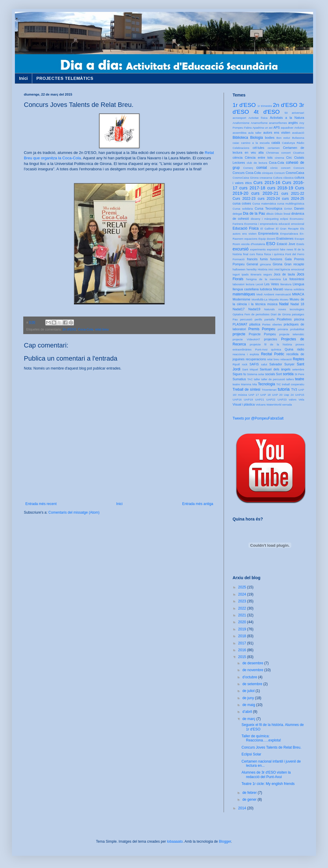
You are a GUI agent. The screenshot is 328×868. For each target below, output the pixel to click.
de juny (249, 698)
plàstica (255, 324)
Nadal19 (254, 309)
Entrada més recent (41, 504)
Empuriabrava (289, 234)
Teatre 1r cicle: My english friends (268, 784)
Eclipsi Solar (251, 754)
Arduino (299, 128)
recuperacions (256, 359)
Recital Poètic (273, 354)
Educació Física (246, 228)
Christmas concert (278, 153)
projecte (239, 334)
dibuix (270, 214)
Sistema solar (256, 374)
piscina (299, 319)
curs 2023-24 (269, 199)
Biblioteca (240, 138)
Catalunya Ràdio (293, 143)
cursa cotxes (242, 203)
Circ (289, 158)
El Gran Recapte (287, 229)
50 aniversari (294, 113)
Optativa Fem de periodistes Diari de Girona (262, 314)
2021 (243, 615)
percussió (246, 319)
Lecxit (259, 284)
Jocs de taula (284, 274)
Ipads (245, 274)
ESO (271, 244)
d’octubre (250, 677)
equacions (251, 239)
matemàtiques (244, 294)
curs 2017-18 (252, 188)
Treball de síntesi (246, 389)
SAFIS (254, 364)
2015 (243, 657)
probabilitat (297, 329)
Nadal (284, 304)
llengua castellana (246, 289)
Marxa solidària (294, 289)
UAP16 (237, 399)
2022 (243, 608)
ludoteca (266, 289)
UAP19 (248, 399)
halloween (239, 269)
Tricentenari (269, 390)
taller (257, 379)
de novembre (253, 670)
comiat (262, 168)
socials (270, 374)
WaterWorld (274, 405)
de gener (250, 800)
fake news (287, 249)
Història (263, 269)
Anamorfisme (259, 123)
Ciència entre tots (259, 158)
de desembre (253, 663)
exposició (273, 249)
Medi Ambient (265, 294)
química (276, 349)
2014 (243, 808)
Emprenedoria (268, 233)
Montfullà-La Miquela (265, 299)
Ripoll (236, 364)
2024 (243, 594)
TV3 (294, 389)
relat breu (102, 329)
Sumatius (239, 379)
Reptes (298, 359)
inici (271, 269)
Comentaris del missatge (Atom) (74, 512)
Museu (284, 299)
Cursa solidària (243, 209)
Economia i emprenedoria (261, 224)
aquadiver (287, 128)
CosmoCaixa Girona (246, 178)
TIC (279, 384)
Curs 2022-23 (244, 199)
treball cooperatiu (293, 384)
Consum (279, 173)
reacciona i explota (246, 354)
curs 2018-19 (280, 188)
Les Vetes (272, 284)
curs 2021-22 (293, 194)
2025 (243, 587)
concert (286, 168)
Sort (279, 374)
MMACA (298, 294)
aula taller (255, 133)
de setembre (253, 684)
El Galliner (267, 229)
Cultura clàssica (283, 178)
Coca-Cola (86, 329)
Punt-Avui (261, 349)
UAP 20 (277, 395)
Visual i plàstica (244, 404)
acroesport (239, 118)
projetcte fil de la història (271, 344)
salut (264, 364)
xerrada (287, 405)
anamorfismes (278, 123)
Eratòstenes (285, 239)
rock (245, 364)
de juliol (249, 691)
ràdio (301, 349)
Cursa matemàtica (264, 204)
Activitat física (258, 118)
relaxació (286, 359)
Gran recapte (294, 264)
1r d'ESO (244, 105)
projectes (270, 339)
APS (277, 127)
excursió (241, 249)
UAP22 (271, 399)
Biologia (257, 138)
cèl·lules (258, 148)
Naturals (270, 309)
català (276, 143)
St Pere (299, 374)
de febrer (250, 793)
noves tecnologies (291, 309)
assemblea (239, 133)
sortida (288, 374)
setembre (298, 369)
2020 (243, 622)
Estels (300, 244)
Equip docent (267, 239)
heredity (252, 269)
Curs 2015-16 (267, 183)
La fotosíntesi (294, 279)
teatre (300, 379)
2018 (243, 636)
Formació (239, 259)
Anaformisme (241, 123)
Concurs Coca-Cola (247, 173)
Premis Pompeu (262, 329)
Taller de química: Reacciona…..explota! (261, 738)
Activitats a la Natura (287, 118)
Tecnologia (266, 384)
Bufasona (298, 138)
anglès (293, 123)
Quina (289, 349)
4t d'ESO (267, 112)
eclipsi (284, 219)
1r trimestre (265, 106)
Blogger (225, 841)
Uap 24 (289, 395)
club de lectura (257, 163)
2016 (243, 650)
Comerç (248, 168)
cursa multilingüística (291, 204)
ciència (238, 158)
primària (283, 329)
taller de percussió (273, 379)
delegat (237, 214)
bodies (270, 138)
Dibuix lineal (282, 214)
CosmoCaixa (295, 173)
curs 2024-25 (293, 199)
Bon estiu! (283, 138)
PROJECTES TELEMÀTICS (65, 78)
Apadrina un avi (263, 128)
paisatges (298, 314)
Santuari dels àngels (275, 369)
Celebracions (241, 148)
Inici (23, 78)
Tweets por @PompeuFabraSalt (258, 418)
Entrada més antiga (198, 504)
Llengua (298, 284)
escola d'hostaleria (253, 244)
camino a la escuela (255, 143)
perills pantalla (265, 319)
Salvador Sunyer (282, 364)
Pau (235, 319)
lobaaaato (175, 841)
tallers (290, 379)
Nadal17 (239, 309)
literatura (286, 284)
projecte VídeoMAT (246, 339)
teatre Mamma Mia (245, 384)
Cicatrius (299, 153)
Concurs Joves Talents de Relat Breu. (271, 747)
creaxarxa (266, 178)
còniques (267, 173)
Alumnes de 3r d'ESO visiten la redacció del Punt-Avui (266, 775)
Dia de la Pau (254, 214)
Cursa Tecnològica (268, 208)
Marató (278, 289)
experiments (258, 249)
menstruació (283, 294)
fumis (264, 259)
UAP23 (282, 399)
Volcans (261, 405)
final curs (249, 254)
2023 (243, 601)
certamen (274, 148)
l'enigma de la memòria (263, 279)
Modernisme (241, 299)
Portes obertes (272, 324)
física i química (274, 254)
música (272, 304)
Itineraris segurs (261, 274)
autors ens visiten (277, 133)
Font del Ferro (295, 254)
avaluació (298, 133)
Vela (301, 399)
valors (293, 399)
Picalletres (284, 319)
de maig (249, 705)
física (259, 254)
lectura (250, 284)
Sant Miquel (250, 369)
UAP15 (300, 395)
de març (249, 719)
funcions (276, 259)
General (252, 264)
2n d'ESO (69, 329)
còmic (274, 168)
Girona (277, 264)
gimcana (265, 264)
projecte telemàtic (292, 334)
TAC (250, 379)
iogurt (236, 274)
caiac (236, 143)
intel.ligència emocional (289, 269)
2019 (243, 629)
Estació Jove (286, 244)
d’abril (248, 712)
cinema (280, 158)
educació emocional (291, 224)
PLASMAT (240, 324)
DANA (288, 209)
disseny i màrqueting (265, 219)
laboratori (239, 284)
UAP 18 (266, 395)
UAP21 (259, 399)
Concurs (299, 168)
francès (252, 259)
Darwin (299, 208)
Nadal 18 (297, 304)
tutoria (284, 389)
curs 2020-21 (265, 193)
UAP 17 (254, 395)
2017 (243, 643)
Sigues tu (239, 374)
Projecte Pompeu (262, 334)
